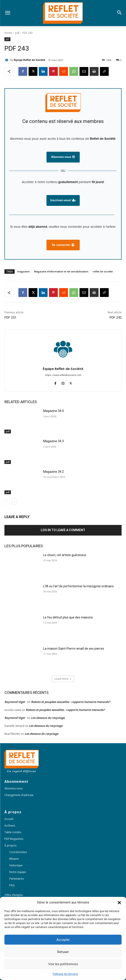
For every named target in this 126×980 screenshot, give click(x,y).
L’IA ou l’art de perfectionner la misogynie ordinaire (79, 586)
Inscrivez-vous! (63, 200)
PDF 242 (116, 318)
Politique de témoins (65, 974)
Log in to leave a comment (63, 530)
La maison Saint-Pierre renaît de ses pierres (74, 649)
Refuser (63, 952)
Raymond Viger (15, 702)
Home (8, 33)
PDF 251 (10, 318)
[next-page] (14, 501)
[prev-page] (7, 501)
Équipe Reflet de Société (29, 60)
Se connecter (63, 245)
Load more (63, 679)
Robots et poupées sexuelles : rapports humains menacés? (71, 702)
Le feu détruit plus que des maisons (68, 617)
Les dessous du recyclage (48, 718)
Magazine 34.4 (53, 411)
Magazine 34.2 (53, 472)
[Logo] (63, 13)
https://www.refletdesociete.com (63, 375)
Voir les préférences (63, 964)
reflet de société (103, 271)
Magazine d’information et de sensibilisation (61, 271)
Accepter (63, 940)
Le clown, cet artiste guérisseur (65, 555)
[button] (119, 903)
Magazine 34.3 (53, 441)
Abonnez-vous (63, 157)
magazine (23, 271)
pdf (17, 33)
